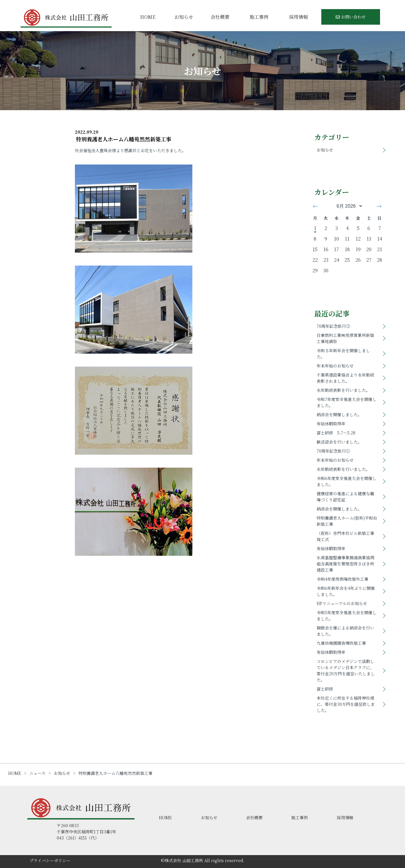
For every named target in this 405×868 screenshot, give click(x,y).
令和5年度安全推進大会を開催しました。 (347, 616)
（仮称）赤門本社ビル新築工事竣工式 (345, 536)
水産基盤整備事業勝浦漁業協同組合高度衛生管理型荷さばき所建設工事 (345, 564)
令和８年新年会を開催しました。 (343, 354)
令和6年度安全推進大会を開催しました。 (347, 481)
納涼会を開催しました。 (339, 414)
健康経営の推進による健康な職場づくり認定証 (345, 497)
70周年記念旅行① (333, 451)
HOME (148, 17)
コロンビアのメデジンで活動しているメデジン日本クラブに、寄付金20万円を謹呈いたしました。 (346, 670)
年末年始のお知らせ (335, 366)
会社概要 (220, 17)
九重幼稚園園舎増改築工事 (341, 643)
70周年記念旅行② (333, 326)
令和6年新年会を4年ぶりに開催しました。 (346, 591)
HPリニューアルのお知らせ (342, 603)
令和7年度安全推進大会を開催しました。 (347, 402)
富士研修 (325, 689)
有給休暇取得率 (331, 424)
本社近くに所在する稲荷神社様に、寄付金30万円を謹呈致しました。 (346, 704)
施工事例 (259, 17)
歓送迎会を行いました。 (339, 442)
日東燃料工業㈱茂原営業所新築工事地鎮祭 (345, 338)
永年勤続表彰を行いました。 (343, 390)
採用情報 (298, 17)
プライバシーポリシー (50, 860)
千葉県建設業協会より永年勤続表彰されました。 (345, 378)
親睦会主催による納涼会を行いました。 (345, 631)
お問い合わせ (351, 17)
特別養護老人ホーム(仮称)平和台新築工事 (347, 521)
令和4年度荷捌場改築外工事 (342, 579)
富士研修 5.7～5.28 (336, 433)
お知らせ (184, 17)
